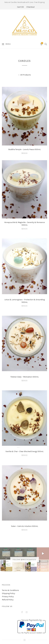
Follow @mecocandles (24, 560)
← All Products (24, 75)
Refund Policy (8, 600)
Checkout (31, 7)
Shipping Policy (8, 593)
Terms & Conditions (10, 590)
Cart (20, 7)
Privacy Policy (8, 597)
